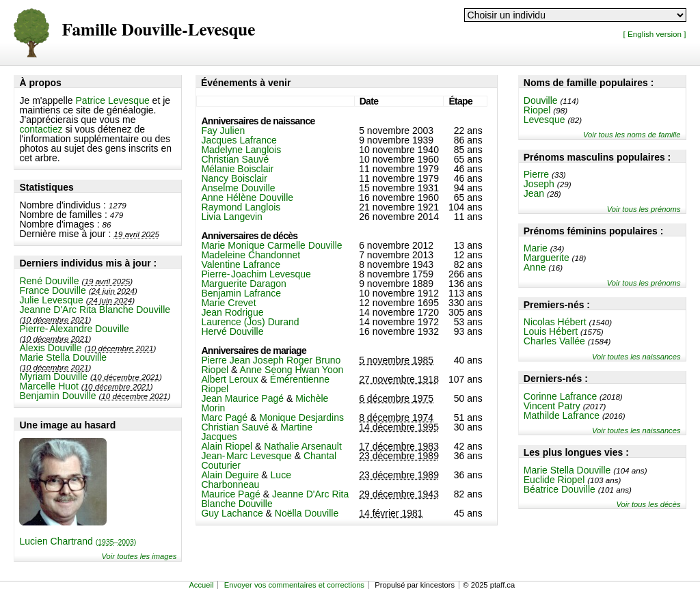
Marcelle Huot (49, 386)
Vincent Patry (552, 406)
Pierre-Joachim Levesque (256, 274)
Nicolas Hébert (555, 322)
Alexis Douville (50, 348)
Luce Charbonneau (246, 480)
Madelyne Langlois (241, 150)
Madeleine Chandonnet (251, 255)
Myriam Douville (53, 376)
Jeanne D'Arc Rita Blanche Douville (95, 310)
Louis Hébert (551, 331)
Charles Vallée (554, 341)
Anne (535, 267)
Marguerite (547, 258)
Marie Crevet (228, 303)
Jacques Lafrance (239, 140)
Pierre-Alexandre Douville (74, 329)
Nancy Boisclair (234, 178)
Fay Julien (223, 131)
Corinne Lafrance (560, 396)
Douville (541, 100)
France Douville (52, 290)
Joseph (539, 184)
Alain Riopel (227, 446)
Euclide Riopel (554, 480)
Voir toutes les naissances (636, 357)
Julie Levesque (51, 300)
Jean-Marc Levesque (246, 456)
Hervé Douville (232, 331)
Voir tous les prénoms (644, 209)
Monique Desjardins (301, 417)
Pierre (536, 174)
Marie (536, 248)
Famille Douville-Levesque (158, 30)
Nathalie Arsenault (303, 446)
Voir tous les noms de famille (632, 135)
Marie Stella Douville (63, 357)
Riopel (537, 110)
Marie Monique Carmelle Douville (271, 245)
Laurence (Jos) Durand (250, 322)
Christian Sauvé (235, 159)
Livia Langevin (232, 217)
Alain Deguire (230, 475)
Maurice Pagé (230, 494)
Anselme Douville (238, 188)
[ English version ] (655, 34)
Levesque (544, 120)
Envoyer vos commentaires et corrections (294, 585)
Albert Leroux (229, 379)
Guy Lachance (232, 513)
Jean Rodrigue (232, 312)
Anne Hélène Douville (247, 197)
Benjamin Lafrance (241, 293)
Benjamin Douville (57, 396)
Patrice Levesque (113, 100)
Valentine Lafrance (241, 264)
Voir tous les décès (648, 504)
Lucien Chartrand (78, 541)
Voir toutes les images (139, 556)
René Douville (49, 281)
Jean (534, 193)
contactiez (41, 129)
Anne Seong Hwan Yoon (291, 370)
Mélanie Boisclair (237, 169)
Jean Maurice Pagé (242, 398)
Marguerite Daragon (244, 284)
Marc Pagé (224, 417)
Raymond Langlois (241, 207)
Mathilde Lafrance (562, 415)
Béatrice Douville (560, 489)
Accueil (201, 585)
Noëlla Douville (307, 513)
